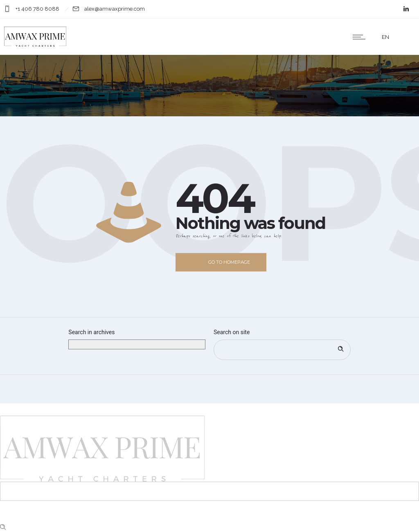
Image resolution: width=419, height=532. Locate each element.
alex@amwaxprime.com (115, 9)
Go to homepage (229, 262)
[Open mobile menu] (361, 37)
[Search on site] (282, 350)
